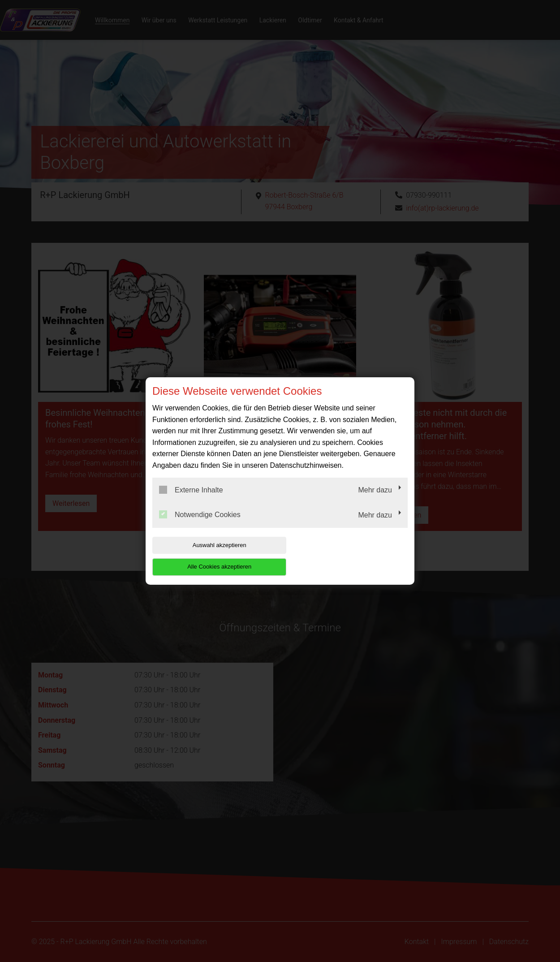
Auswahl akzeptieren (210, 556)
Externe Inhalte (191, 500)
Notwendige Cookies (200, 526)
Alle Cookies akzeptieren (350, 556)
